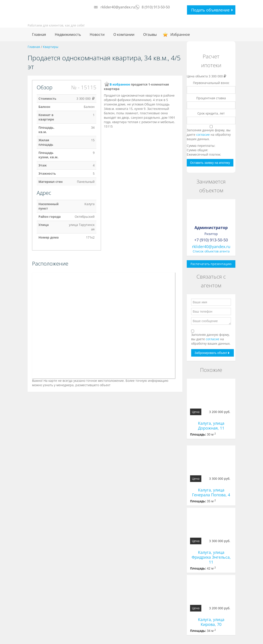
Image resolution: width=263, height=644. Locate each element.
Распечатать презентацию (211, 264)
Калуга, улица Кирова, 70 (211, 622)
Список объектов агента (211, 251)
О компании (124, 34)
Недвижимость (68, 34)
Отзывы (150, 34)
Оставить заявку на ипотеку (210, 163)
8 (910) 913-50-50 (156, 7)
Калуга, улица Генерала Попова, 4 (211, 492)
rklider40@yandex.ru (118, 7)
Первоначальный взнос (211, 83)
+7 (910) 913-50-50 (211, 240)
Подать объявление (210, 10)
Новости (97, 34)
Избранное (180, 34)
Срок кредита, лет (211, 113)
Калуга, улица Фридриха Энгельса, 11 (211, 557)
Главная (39, 34)
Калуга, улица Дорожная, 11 (211, 426)
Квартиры (51, 47)
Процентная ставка (211, 98)
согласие (203, 135)
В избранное (120, 84)
